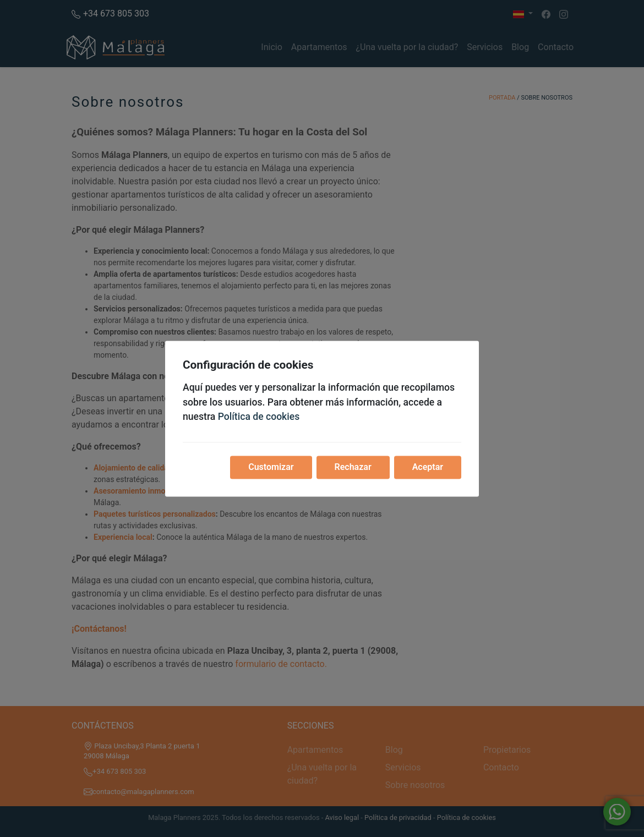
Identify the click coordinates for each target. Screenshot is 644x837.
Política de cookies (259, 417)
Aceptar (428, 467)
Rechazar (353, 467)
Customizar (271, 467)
